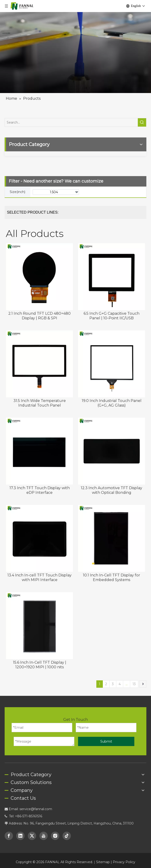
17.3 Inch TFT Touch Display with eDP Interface (40, 478)
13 (134, 672)
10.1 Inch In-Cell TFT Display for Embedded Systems (112, 565)
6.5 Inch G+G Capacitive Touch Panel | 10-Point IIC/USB (112, 304)
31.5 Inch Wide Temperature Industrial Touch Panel (40, 391)
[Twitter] (32, 824)
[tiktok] (67, 824)
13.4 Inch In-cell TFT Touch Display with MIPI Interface (39, 565)
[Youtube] (44, 824)
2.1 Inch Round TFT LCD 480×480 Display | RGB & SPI (39, 304)
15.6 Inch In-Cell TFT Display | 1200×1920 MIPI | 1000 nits (40, 653)
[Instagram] (55, 824)
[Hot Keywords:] (142, 110)
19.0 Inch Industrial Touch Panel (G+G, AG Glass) (112, 391)
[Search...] (71, 110)
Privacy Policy (124, 850)
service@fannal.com (36, 797)
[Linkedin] (20, 824)
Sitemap (103, 850)
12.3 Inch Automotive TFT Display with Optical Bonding (112, 478)
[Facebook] (9, 824)
